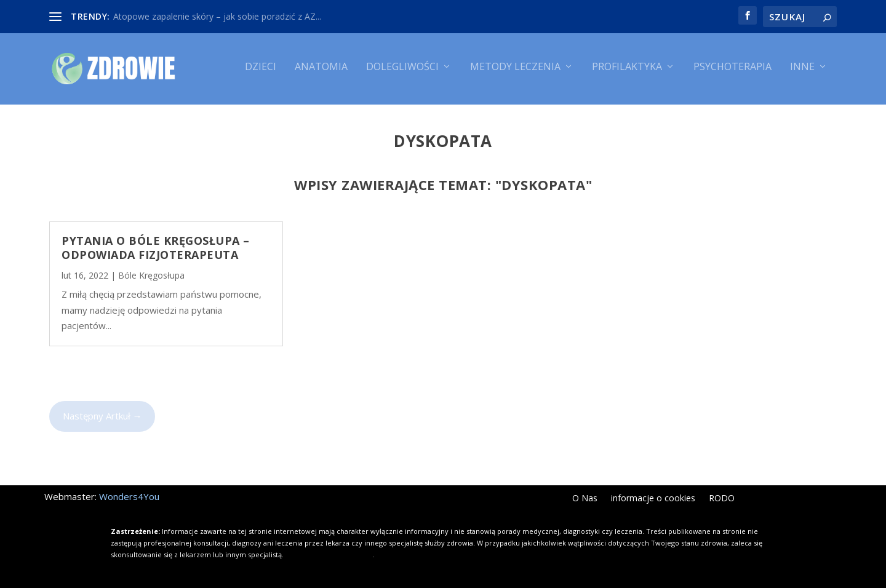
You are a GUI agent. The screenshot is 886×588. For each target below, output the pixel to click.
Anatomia (321, 72)
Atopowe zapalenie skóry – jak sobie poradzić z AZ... (217, 16)
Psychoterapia (732, 72)
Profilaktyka (627, 72)
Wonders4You (129, 494)
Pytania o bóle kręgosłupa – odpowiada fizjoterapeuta (156, 245)
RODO (722, 496)
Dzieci (261, 72)
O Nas (585, 496)
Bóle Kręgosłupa (151, 273)
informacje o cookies (653, 496)
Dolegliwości (402, 72)
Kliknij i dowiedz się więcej (329, 552)
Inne (802, 72)
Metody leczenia (515, 72)
